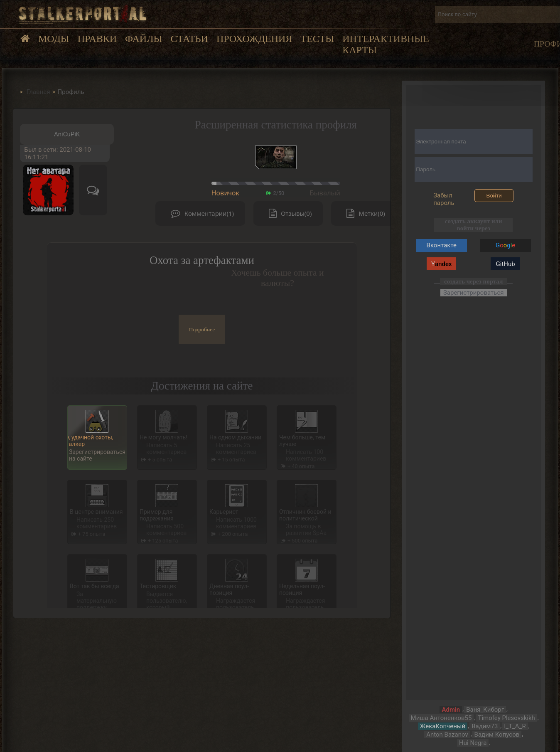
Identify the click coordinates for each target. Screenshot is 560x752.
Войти (494, 196)
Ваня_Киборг (485, 710)
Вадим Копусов (497, 735)
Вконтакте (442, 245)
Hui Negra (473, 743)
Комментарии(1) (200, 213)
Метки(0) (364, 213)
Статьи (189, 39)
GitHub (506, 264)
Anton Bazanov (447, 735)
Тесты (317, 39)
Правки (97, 39)
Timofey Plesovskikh (506, 718)
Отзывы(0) (288, 213)
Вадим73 (485, 726)
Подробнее (202, 329)
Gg (505, 245)
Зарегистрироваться (474, 293)
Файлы (144, 39)
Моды (54, 39)
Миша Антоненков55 (441, 718)
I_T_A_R (515, 726)
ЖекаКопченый (443, 726)
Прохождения (254, 39)
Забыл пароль (444, 199)
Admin (451, 710)
